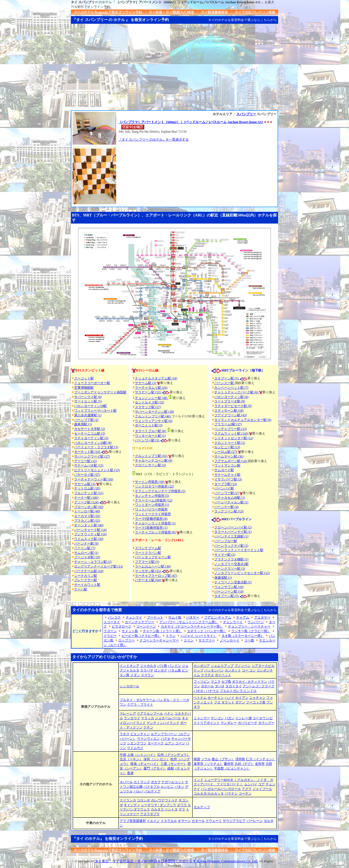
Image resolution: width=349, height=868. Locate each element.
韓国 (197, 759)
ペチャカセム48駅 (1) (230, 498)
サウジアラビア (234, 821)
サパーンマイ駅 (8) (88, 397)
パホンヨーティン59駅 (91, 406)
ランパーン (256, 622)
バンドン (174, 666)
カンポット (233, 670)
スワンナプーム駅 (148, 548)
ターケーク (156, 743)
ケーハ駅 (81, 589)
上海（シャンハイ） (142, 755)
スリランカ (128, 800)
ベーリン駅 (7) (85, 548)
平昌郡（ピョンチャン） (232, 768)
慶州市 (229, 764)
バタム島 (174, 670)
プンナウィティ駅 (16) (90, 534)
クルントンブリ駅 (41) (152, 456)
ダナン (240, 702)
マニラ (216, 682)
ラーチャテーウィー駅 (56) (94, 479)
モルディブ (202, 807)
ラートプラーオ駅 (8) (230, 401)
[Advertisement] (174, 69)
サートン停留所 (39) (150, 482)
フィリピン (202, 682)
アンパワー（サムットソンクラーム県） (189, 622)
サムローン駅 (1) (86, 553)
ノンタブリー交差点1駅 (231, 564)
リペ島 (249, 640)
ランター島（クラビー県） (251, 631)
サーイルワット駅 (87, 585)
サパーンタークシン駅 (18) (154, 412)
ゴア (261, 784)
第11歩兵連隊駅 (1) (88, 415)
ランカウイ (132, 718)
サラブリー (207, 640)
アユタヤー (262, 617)
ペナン (169, 714)
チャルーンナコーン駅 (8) (154, 460)
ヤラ (182, 809)
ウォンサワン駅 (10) (229, 587)
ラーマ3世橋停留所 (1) (151, 528)
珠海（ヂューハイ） (145, 764)
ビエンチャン (140, 734)
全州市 (260, 764)
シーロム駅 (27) (226, 452)
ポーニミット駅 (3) (149, 425)
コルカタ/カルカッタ (209, 793)
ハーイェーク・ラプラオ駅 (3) (96, 447)
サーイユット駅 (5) (88, 401)
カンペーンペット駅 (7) (231, 388)
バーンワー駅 (145, 440)
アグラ (247, 789)
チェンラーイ (233, 622)
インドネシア (130, 666)
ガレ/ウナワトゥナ (164, 800)
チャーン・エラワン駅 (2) (93, 562)
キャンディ (132, 805)
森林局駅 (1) (83, 424)
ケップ (198, 670)
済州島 (240, 759)
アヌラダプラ (150, 814)
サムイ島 (175, 617)
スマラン (148, 675)
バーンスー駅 (225, 383)
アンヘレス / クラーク (259, 686)
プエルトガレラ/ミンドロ (238, 691)
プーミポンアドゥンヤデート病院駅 (100, 392)
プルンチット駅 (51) (89, 493)
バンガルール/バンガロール (221, 789)
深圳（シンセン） (157, 759)
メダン (135, 675)
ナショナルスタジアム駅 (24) (156, 378)
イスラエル (169, 821)
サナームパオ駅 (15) (89, 465)
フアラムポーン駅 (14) (231, 461)
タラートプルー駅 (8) (151, 431)
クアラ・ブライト (140, 704)
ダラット (228, 702)
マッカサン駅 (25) (148, 571)
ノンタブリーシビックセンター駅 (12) (242, 573)
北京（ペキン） (131, 759)
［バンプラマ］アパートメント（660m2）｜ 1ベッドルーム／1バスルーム (172, 122)
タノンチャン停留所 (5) (152, 496)
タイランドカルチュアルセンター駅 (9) (243, 420)
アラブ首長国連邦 (133, 821)
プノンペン (243, 666)
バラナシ (231, 793)
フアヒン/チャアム (218, 617)
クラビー (110, 636)
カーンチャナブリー (140, 622)
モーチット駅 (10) (91, 452)
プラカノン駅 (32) (87, 521)
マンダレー (229, 723)
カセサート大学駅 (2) (90, 429)
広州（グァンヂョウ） (174, 755)
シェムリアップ (222, 666)
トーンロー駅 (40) (87, 511)
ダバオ (220, 686)
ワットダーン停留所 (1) (152, 505)
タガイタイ (234, 686)
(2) (157, 440)
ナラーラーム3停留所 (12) (154, 500)
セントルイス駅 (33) (150, 402)
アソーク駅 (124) (87, 502)
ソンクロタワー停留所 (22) (154, 486)
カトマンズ (142, 782)
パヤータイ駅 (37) (87, 475)
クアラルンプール (150, 714)
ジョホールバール (168, 718)
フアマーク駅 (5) (147, 562)
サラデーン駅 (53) (148, 392)
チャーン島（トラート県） (163, 631)
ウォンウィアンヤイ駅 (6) (154, 421)
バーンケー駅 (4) (226, 507)
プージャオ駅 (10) (87, 557)
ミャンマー (202, 718)
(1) (163, 436)
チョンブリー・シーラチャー (249, 626)
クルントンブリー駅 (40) (153, 416)
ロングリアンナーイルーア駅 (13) (99, 566)
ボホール (207, 686)
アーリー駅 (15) (85, 461)
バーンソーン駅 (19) (229, 591)
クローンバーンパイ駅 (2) (233, 527)
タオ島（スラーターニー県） (243, 636)
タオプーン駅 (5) (227, 378)
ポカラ (156, 782)
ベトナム (200, 698)
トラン (171, 636)
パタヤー (193, 617)
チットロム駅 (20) (87, 488)
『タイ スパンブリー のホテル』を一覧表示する (154, 139)
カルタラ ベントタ (164, 809)
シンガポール (130, 686)
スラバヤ (147, 670)
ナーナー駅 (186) (86, 498)
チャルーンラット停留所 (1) (155, 523)
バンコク (114, 617)
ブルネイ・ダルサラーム (138, 700)
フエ (217, 702)
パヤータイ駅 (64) (148, 580)
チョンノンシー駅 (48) (152, 398)
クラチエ (207, 675)
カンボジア (202, 666)
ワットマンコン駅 (227, 465)
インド (198, 780)
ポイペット (223, 675)
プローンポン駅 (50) (89, 507)
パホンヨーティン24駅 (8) (93, 443)
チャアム (243, 617)
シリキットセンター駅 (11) (234, 438)
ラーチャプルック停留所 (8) (156, 532)
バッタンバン (214, 670)
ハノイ (230, 698)
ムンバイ (251, 784)
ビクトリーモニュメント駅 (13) (97, 470)
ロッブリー (127, 640)
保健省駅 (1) (223, 578)
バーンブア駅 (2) (86, 420)
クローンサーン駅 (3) (150, 465)
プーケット (155, 617)
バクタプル (152, 787)
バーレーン (255, 821)
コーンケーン (146, 626)
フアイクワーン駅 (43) (231, 415)
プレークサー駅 (86, 580)
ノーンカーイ (230, 640)
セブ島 (226, 682)
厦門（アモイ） (155, 768)
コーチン (245, 793)
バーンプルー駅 (226, 541)
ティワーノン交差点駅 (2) (233, 582)
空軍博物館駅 (84, 388)
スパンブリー (246, 114)
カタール (198, 821)
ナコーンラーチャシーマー (159, 640)
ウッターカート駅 (148, 436)
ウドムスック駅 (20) (89, 539)
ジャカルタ (148, 666)
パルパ (139, 791)
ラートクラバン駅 (148, 553)
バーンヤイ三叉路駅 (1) (231, 536)
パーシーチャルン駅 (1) (231, 502)
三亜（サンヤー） (174, 764)
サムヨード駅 (224, 470)
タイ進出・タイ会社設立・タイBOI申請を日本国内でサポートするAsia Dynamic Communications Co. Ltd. (176, 861)
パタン (179, 787)
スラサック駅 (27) (148, 407)
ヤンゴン (217, 718)
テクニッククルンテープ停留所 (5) (160, 491)
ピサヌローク (122, 626)
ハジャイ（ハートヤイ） (198, 636)
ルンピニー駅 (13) (227, 447)
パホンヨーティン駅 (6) (231, 397)
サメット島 (130, 631)
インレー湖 (243, 718)
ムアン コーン (175, 743)
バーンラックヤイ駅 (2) (231, 546)
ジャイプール (262, 789)
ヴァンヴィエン (148, 739)
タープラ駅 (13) (226, 484)
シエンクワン (137, 743)
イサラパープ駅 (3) (228, 479)
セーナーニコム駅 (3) (90, 433)
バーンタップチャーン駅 (153, 557)
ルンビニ (167, 787)
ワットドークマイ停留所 (153, 514)
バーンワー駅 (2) (227, 493)
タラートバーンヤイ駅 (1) (233, 532)
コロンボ (143, 800)
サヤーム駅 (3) (85, 484)
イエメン (153, 821)
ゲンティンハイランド (163, 723)
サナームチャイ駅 (227, 475)
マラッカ (148, 718)
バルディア (152, 791)
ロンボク (161, 670)
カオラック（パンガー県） (207, 631)
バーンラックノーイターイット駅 (239, 550)
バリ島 (162, 666)
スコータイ (112, 622)
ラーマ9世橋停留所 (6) (151, 519)
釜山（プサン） (223, 759)
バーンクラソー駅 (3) (230, 569)
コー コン (249, 670)
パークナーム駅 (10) (89, 571)
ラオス (125, 734)
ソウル (206, 759)
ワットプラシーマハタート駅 (95, 411)
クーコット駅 (84, 378)
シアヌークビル (263, 666)
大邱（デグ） (244, 764)
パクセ (166, 739)
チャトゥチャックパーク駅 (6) (237, 392)
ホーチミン (216, 698)
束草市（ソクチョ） (208, 764)
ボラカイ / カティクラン (250, 682)
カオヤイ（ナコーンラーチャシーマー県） (192, 626)
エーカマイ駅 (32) (87, 516)
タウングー (266, 723)
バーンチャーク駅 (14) (90, 530)
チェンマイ (134, 617)
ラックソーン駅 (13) (229, 511)
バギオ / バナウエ (206, 691)
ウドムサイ (135, 748)
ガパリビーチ (248, 723)
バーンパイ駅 (224, 488)
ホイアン (242, 698)
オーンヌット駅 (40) (89, 525)
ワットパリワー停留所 (151, 509)
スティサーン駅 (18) (229, 411)
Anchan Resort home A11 (245, 122)
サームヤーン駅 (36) (229, 456)
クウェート (214, 821)
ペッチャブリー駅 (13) (231, 429)
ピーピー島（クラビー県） (141, 636)
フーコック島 (256, 702)
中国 (123, 755)
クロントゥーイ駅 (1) (230, 443)
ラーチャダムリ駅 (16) (151, 388)
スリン (189, 640)
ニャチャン (257, 698)
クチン (148, 727)
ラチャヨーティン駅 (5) (91, 438)
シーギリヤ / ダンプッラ (159, 805)
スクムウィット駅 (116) (232, 433)
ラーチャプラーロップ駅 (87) (156, 576)
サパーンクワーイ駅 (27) (92, 456)
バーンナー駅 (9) (86, 543)
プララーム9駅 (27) (228, 424)
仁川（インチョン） (261, 759)
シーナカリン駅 (86, 576)
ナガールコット (173, 782)
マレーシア (128, 714)
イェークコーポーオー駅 (92, 383)
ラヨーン (110, 631)
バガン (230, 718)
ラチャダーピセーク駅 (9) (233, 406)
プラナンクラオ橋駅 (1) (231, 559)
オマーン (184, 821)
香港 (130, 773)
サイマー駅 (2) (225, 555)
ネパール (126, 782)
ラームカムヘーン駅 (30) (153, 566)
